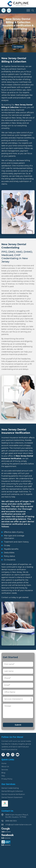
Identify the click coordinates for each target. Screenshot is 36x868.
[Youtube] (18, 755)
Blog (3, 773)
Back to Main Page (18, 40)
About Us (5, 767)
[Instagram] (13, 755)
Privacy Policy (7, 779)
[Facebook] (3, 755)
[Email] (9, 10)
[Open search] (33, 10)
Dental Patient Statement (12, 797)
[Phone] (4, 10)
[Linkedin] (8, 755)
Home (4, 763)
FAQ (3, 776)
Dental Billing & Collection (12, 791)
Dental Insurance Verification (13, 794)
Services (5, 770)
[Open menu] (28, 10)
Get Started (18, 47)
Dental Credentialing (10, 788)
